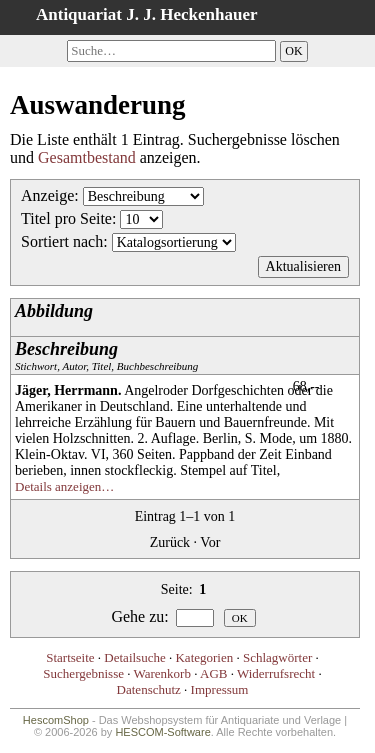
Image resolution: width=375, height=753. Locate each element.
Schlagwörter (277, 657)
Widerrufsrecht (276, 673)
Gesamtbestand (87, 157)
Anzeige (47, 195)
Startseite (70, 657)
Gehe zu (137, 616)
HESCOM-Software (162, 732)
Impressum (220, 689)
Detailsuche (134, 657)
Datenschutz (149, 689)
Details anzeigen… (64, 486)
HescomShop (56, 720)
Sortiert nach (62, 241)
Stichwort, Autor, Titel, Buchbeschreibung (106, 355)
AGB (213, 673)
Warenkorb (162, 673)
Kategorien (204, 657)
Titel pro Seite (66, 218)
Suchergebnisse (83, 673)
